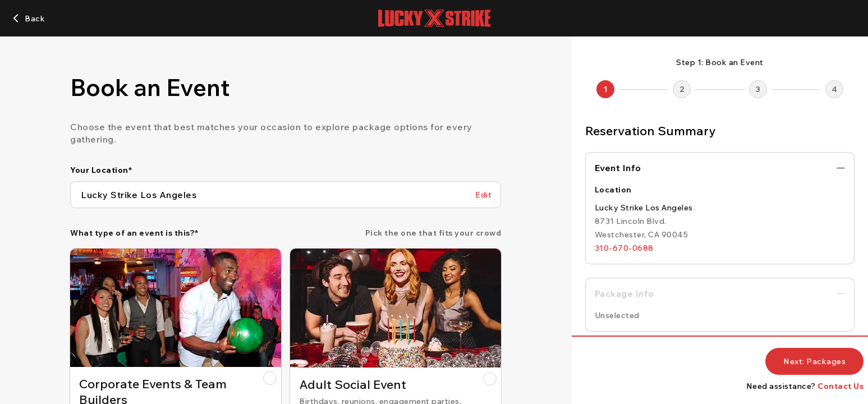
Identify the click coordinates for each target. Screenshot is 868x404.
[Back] (28, 19)
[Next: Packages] (814, 361)
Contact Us (841, 386)
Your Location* (101, 170)
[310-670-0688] (624, 248)
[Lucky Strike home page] (434, 18)
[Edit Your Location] (483, 195)
